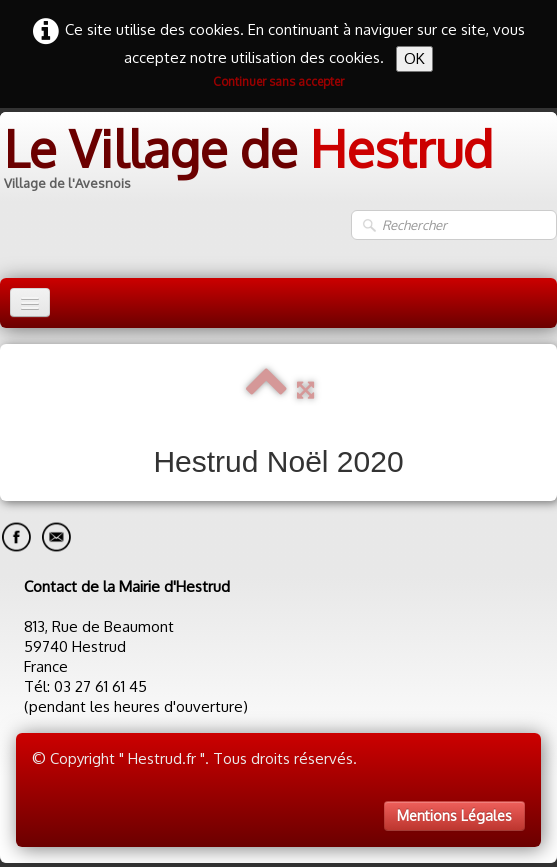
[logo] (246, 160)
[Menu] (30, 302)
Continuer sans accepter (278, 81)
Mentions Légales (454, 815)
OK (414, 58)
